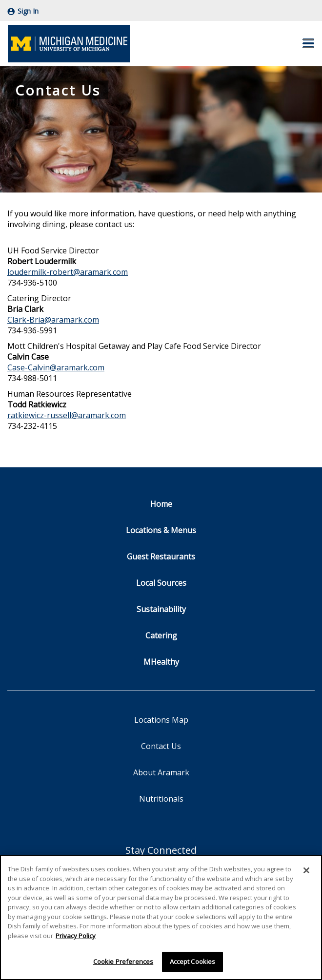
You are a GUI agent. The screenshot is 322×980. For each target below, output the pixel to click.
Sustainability (161, 609)
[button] (308, 43)
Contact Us (161, 746)
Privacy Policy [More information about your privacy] (76, 936)
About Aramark (161, 772)
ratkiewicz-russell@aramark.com (67, 415)
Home (161, 504)
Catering (161, 635)
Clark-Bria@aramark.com (53, 320)
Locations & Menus (161, 530)
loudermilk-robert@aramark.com (68, 272)
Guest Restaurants (161, 557)
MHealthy (161, 662)
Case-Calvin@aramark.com (56, 367)
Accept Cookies (193, 961)
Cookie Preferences (123, 961)
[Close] (306, 870)
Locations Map (161, 720)
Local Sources (161, 583)
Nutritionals (161, 799)
